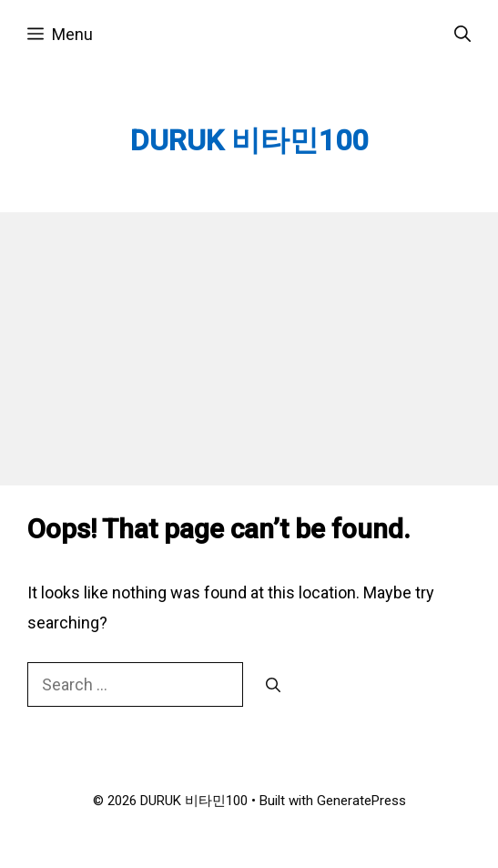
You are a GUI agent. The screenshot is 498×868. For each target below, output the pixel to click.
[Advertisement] (249, 349)
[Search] (273, 686)
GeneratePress (361, 801)
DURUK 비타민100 (249, 140)
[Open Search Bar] (462, 34)
